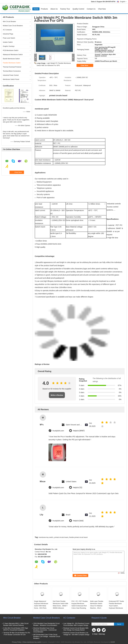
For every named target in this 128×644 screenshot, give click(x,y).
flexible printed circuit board (78, 537)
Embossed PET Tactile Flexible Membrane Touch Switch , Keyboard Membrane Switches (116, 606)
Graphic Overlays (9, 46)
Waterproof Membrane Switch (13, 55)
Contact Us (91, 9)
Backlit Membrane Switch (11, 59)
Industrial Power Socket (11, 75)
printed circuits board (61, 537)
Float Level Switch (9, 38)
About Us (54, 9)
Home (36, 9)
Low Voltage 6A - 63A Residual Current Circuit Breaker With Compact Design (76, 624)
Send (119, 624)
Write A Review (57, 395)
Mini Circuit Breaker (9, 22)
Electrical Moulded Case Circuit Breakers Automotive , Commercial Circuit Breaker (45, 630)
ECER (113, 642)
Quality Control (78, 9)
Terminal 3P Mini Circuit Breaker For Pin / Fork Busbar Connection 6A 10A (17, 634)
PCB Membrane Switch (11, 50)
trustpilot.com (58, 431)
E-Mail (95, 634)
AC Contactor (7, 30)
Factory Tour (65, 9)
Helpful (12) (78, 488)
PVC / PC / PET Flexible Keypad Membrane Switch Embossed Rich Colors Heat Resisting (80, 605)
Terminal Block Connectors (12, 71)
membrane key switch (46, 537)
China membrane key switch (32, 642)
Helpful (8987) (79, 431)
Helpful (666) (78, 521)
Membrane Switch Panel (11, 79)
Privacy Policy (17, 642)
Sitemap (102, 634)
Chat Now (102, 9)
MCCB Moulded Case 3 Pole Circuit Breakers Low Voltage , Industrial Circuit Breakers (47, 636)
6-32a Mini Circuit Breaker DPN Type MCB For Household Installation (16, 629)
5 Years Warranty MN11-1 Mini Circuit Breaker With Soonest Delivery (16, 624)
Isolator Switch (8, 42)
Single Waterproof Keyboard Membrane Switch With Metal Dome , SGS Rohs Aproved (41, 606)
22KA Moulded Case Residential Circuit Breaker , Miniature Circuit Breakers (46, 624)
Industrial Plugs (8, 34)
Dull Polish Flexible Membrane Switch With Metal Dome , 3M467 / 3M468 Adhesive (60, 605)
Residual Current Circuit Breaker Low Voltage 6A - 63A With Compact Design (76, 634)
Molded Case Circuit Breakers (13, 26)
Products (44, 9)
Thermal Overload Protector (12, 67)
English (123, 2)
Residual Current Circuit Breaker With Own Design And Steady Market (76, 629)
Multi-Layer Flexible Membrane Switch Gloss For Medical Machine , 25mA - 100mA (97, 606)
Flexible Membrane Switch (12, 63)
